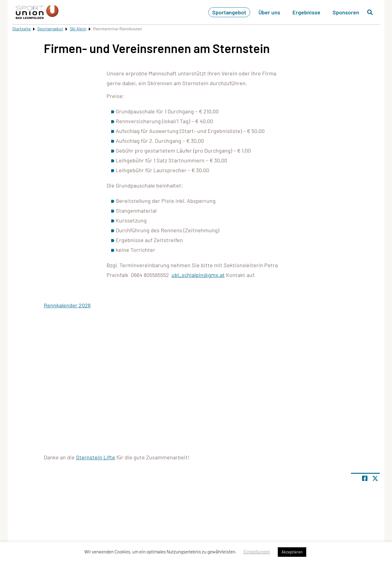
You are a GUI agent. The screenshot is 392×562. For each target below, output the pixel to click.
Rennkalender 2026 (67, 305)
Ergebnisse (306, 12)
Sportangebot (229, 12)
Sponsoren (346, 12)
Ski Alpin (78, 29)
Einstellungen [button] (257, 552)
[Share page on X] (375, 478)
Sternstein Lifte (96, 457)
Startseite (21, 29)
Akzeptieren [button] (292, 552)
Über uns (269, 12)
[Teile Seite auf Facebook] (365, 478)
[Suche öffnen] (370, 12)
